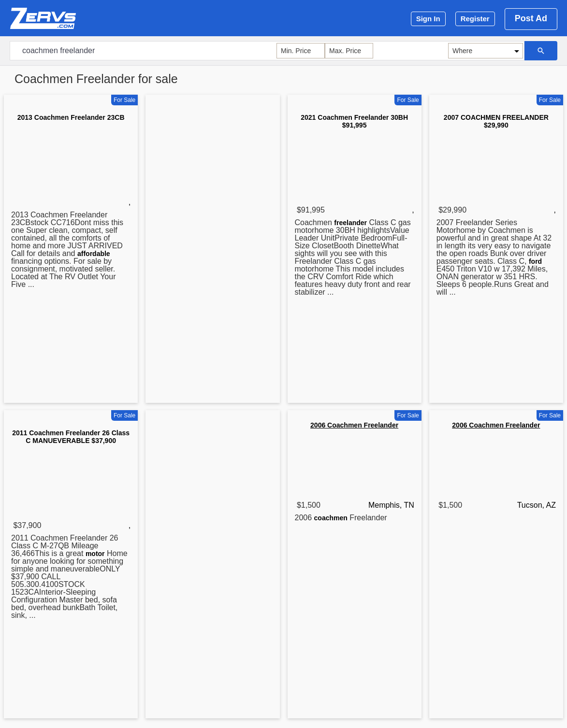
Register (475, 19)
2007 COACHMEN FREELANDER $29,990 (496, 121)
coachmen (331, 518)
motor (95, 554)
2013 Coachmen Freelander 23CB (71, 117)
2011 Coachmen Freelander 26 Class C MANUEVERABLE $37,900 (71, 437)
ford (535, 261)
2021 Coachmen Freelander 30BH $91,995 (354, 121)
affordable (94, 254)
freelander (350, 223)
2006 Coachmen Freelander (354, 425)
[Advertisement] (212, 251)
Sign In (428, 19)
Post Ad (531, 18)
